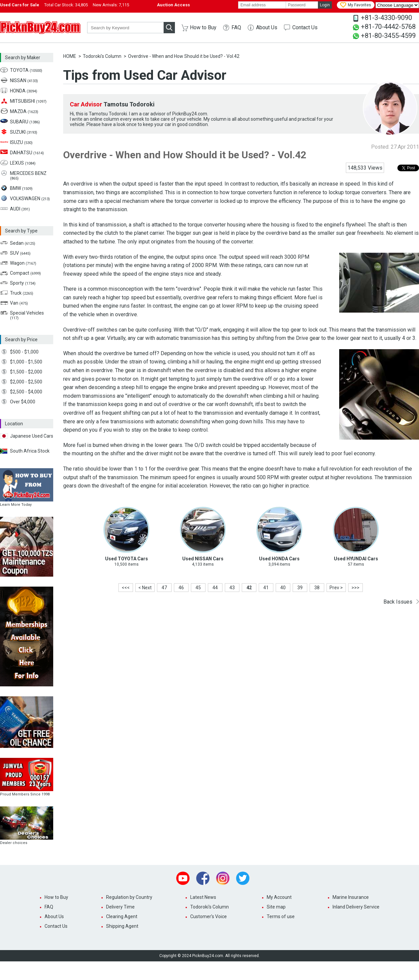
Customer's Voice (209, 916)
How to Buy (203, 27)
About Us (267, 27)
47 (164, 588)
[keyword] (125, 28)
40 (283, 588)
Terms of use (281, 916)
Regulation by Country (129, 897)
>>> (355, 588)
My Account (279, 897)
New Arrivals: (111, 5)
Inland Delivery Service (356, 907)
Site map (276, 907)
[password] (302, 5)
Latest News (203, 897)
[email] (262, 5)
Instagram (223, 878)
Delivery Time (120, 907)
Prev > (336, 588)
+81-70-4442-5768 (388, 27)
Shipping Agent (122, 926)
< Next (145, 588)
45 (198, 588)
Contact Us (305, 27)
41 (266, 588)
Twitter (243, 878)
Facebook (203, 878)
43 (232, 588)
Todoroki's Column (102, 56)
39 (300, 588)
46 (181, 588)
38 (317, 588)
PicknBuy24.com (40, 28)
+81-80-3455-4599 (388, 36)
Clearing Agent (122, 916)
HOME (70, 56)
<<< (126, 588)
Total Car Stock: (66, 5)
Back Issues (398, 602)
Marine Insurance (351, 897)
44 (215, 588)
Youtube (183, 878)
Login (325, 5)
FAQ (236, 27)
